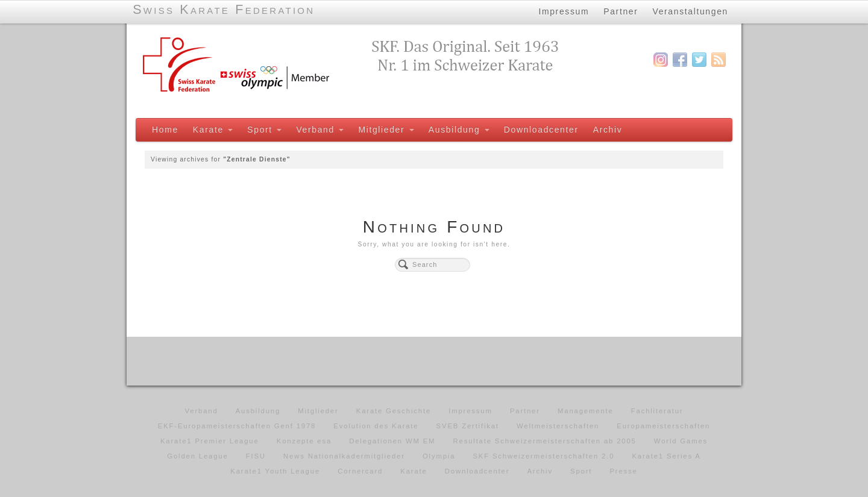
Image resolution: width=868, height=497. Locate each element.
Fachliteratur (657, 411)
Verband (320, 130)
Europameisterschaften (663, 426)
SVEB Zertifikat (468, 426)
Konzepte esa (304, 441)
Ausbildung (459, 130)
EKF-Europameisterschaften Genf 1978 (237, 426)
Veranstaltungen (691, 11)
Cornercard (360, 471)
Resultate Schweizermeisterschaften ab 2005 (545, 441)
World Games (681, 441)
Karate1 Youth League (275, 471)
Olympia (439, 456)
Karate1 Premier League (210, 441)
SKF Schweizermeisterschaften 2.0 (543, 456)
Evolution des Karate (376, 426)
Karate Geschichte (394, 411)
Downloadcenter (541, 130)
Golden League (197, 456)
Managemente (586, 411)
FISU (256, 456)
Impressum (564, 11)
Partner (621, 11)
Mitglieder (386, 130)
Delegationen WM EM (392, 441)
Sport (264, 130)
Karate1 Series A (666, 456)
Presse (623, 471)
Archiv (608, 130)
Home (165, 130)
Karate (213, 130)
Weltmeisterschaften (558, 426)
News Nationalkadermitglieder (344, 456)
